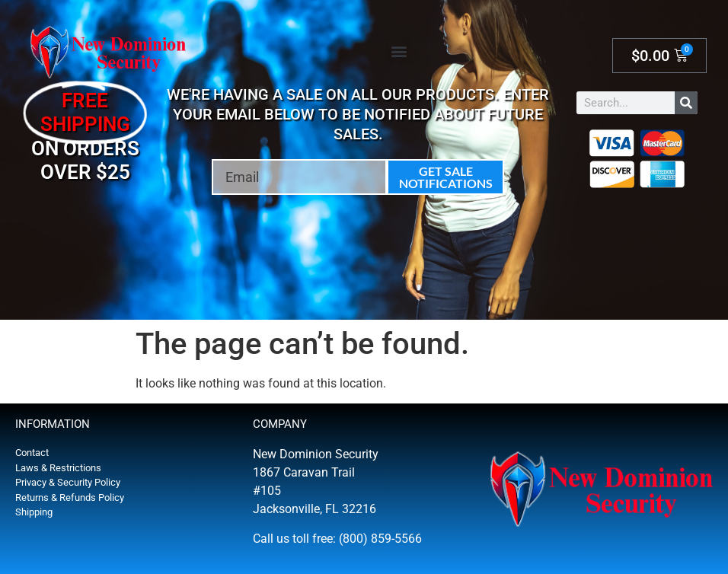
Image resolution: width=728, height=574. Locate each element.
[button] (399, 51)
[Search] (686, 103)
